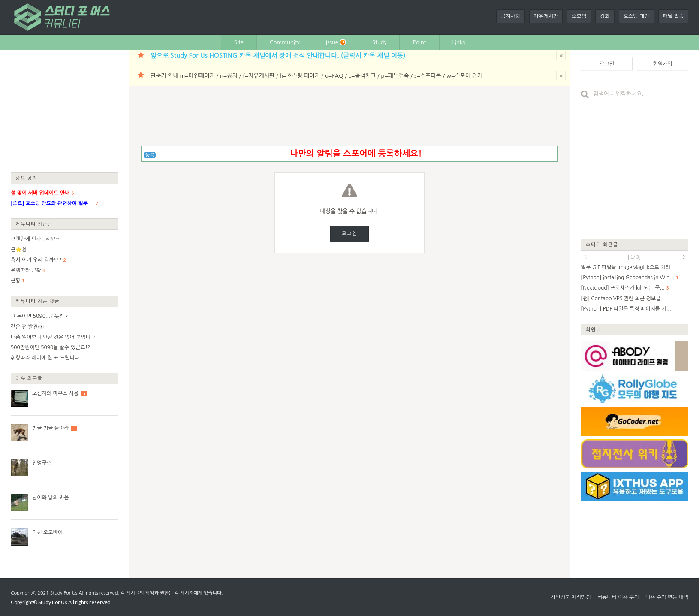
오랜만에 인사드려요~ (35, 239)
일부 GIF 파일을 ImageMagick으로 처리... (628, 267)
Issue (336, 42)
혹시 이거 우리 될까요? (36, 260)
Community (285, 42)
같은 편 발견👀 (27, 327)
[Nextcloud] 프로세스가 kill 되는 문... (623, 288)
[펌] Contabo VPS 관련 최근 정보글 (621, 299)
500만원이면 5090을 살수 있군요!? (50, 347)
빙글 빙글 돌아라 (51, 428)
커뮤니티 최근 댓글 (38, 301)
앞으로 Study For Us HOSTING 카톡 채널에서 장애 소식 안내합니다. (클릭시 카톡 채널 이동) (278, 56)
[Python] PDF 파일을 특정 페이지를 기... (626, 309)
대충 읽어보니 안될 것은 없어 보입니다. (54, 337)
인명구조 (42, 463)
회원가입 (662, 64)
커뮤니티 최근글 (34, 224)
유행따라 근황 (26, 270)
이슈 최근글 (29, 378)
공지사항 (511, 16)
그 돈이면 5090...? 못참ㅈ (40, 316)
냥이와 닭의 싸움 (51, 498)
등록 (150, 155)
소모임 (579, 16)
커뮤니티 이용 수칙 (618, 597)
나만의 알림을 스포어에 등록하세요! (356, 154)
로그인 (349, 234)
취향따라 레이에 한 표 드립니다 (45, 358)
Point (419, 42)
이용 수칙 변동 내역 (667, 597)
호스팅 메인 (636, 16)
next (684, 257)
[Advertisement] (64, 111)
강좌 (605, 16)
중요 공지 (27, 178)
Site (239, 42)
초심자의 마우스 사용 (55, 393)
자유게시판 (546, 16)
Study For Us (64, 593)
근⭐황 (19, 250)
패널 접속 (673, 16)
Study (380, 42)
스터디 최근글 (602, 244)
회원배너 (596, 329)
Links (459, 42)
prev (585, 257)
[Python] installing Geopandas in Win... (628, 278)
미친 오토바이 (47, 532)
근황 (16, 281)
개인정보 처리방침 (571, 597)
